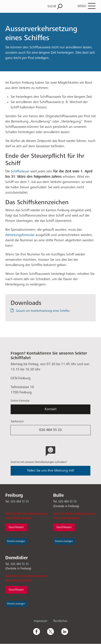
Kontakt (51, 409)
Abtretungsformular (20, 235)
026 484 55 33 (50, 430)
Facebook (36, 631)
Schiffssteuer (20, 172)
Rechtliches (60, 621)
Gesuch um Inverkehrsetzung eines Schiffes (43, 311)
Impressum (41, 621)
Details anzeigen (16, 541)
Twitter (50, 631)
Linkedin (65, 631)
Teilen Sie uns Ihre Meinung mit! (51, 471)
